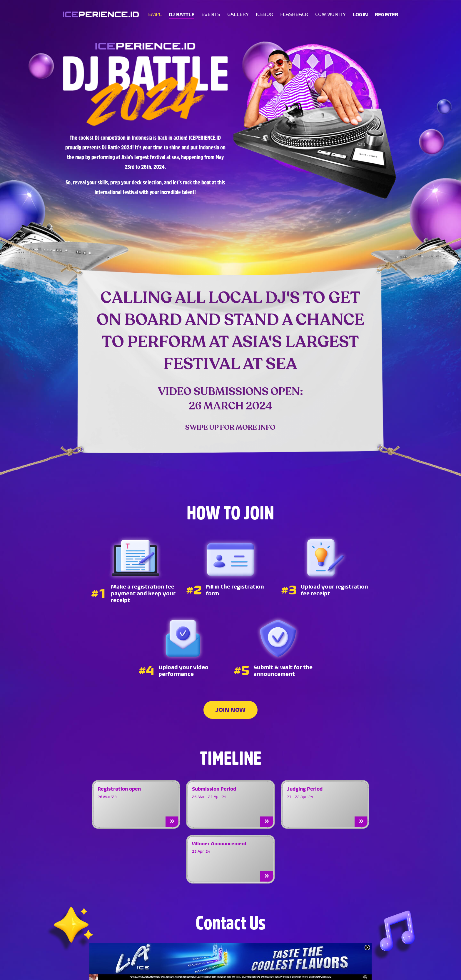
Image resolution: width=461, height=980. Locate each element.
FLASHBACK (294, 15)
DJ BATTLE (182, 15)
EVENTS (211, 15)
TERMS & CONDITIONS (372, 971)
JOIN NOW (230, 710)
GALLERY (238, 15)
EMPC (155, 15)
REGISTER (386, 15)
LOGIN (360, 15)
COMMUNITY (330, 15)
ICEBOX (264, 15)
